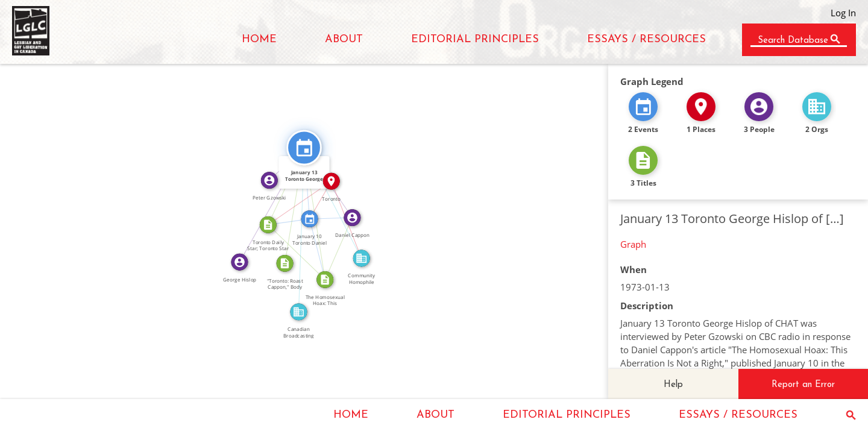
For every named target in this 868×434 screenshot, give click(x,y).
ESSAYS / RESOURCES (646, 39)
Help (673, 385)
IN (297, 199)
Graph (633, 244)
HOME (259, 39)
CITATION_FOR (290, 205)
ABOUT (344, 39)
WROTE (334, 247)
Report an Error (803, 385)
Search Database (793, 41)
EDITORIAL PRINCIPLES (475, 39)
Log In (843, 13)
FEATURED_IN (322, 248)
